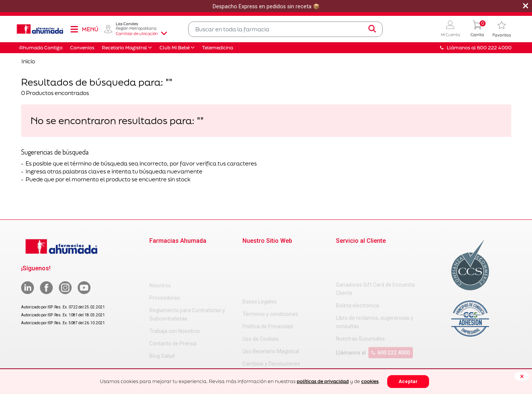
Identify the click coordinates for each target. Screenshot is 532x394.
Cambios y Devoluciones (271, 317)
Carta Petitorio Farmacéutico (277, 354)
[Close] (522, 376)
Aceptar (408, 381)
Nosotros (160, 254)
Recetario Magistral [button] (124, 48)
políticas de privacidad (323, 381)
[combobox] (285, 29)
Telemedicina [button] (218, 48)
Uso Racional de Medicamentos (280, 366)
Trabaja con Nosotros (175, 300)
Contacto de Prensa (173, 313)
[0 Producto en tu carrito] (477, 29)
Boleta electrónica (357, 275)
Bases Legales (260, 254)
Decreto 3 (254, 329)
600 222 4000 (391, 322)
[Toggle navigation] (84, 29)
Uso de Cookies (261, 292)
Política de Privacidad (268, 279)
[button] (450, 29)
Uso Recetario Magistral (271, 304)
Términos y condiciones (270, 267)
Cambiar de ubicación (141, 34)
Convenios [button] (82, 48)
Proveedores (165, 267)
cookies (370, 381)
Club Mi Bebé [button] (175, 48)
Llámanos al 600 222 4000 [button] (476, 48)
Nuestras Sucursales (360, 308)
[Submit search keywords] (372, 29)
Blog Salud (162, 325)
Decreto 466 (257, 342)
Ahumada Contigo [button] (41, 48)
